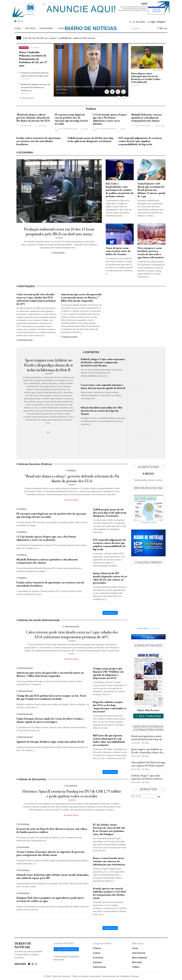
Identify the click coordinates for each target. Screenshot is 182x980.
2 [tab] (49, 432)
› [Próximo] (124, 98)
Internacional (139, 953)
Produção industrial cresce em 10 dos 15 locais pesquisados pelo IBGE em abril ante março (59, 231)
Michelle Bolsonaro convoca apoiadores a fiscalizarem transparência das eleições (147, 118)
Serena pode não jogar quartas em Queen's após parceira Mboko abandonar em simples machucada (145, 412)
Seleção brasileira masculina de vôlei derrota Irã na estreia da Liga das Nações (101, 411)
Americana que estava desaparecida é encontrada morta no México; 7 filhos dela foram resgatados (81, 297)
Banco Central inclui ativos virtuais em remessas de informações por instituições (109, 861)
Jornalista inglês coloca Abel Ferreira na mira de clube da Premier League (145, 388)
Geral (135, 948)
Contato (62, 28)
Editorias (30, 28)
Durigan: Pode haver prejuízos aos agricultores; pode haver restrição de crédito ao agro (50, 899)
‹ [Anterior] (119, 98)
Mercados (137, 962)
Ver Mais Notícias (110, 613)
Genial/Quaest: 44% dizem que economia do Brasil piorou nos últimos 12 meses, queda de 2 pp (151, 190)
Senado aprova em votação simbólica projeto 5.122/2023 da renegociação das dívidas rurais (109, 893)
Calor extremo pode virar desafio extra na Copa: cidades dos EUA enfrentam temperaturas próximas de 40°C (36, 299)
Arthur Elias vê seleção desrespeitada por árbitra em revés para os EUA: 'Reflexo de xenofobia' (145, 438)
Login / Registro (156, 22)
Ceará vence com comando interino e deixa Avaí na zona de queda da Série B (103, 386)
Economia (98, 958)
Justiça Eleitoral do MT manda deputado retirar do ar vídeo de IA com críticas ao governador (110, 578)
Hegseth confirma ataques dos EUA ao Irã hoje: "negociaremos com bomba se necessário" (110, 707)
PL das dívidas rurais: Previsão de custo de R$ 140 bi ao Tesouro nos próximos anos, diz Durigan (109, 829)
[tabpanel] (49, 392)
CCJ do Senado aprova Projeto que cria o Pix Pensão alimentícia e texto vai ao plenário (110, 119)
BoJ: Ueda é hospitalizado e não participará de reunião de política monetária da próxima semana (120, 190)
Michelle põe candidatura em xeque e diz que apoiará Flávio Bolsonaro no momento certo (36, 87)
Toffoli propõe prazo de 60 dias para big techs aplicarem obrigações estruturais (90, 139)
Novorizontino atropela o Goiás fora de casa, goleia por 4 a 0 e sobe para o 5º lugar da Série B (145, 364)
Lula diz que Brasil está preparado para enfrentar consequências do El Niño (64, 38)
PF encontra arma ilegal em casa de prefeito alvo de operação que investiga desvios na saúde (71, 119)
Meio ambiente (140, 958)
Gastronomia (99, 967)
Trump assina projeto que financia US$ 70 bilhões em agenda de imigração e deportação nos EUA (108, 673)
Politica (136, 967)
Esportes (97, 962)
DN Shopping (46, 28)
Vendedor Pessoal (129, 976)
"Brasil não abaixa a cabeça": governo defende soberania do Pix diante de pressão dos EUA (33, 118)
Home (18, 28)
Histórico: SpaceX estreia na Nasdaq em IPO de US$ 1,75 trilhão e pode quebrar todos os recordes (72, 794)
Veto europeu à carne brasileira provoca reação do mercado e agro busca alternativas (151, 253)
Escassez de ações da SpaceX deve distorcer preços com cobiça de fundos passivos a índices (52, 830)
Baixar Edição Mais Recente (66, 949)
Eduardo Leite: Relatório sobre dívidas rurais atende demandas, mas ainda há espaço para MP (53, 876)
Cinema (97, 948)
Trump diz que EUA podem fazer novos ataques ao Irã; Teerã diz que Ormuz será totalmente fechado (135, 299)
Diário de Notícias (91, 28)
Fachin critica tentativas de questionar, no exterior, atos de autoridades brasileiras (39, 141)
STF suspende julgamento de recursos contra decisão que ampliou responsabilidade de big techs (140, 141)
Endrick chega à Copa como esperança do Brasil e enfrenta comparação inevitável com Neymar (103, 362)
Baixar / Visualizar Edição (148, 716)
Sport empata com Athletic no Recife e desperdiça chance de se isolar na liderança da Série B (49, 365)
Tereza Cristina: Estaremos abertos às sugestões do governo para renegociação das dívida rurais (50, 853)
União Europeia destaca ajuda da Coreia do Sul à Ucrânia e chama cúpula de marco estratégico (133, 325)
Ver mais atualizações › (27, 98)
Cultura (97, 953)
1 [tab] (48, 432)
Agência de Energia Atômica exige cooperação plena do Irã (50, 742)
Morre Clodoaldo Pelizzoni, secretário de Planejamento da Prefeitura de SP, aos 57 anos (33, 59)
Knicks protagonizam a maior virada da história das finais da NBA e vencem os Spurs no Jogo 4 (148, 741)
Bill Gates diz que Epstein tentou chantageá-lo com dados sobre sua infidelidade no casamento (109, 740)
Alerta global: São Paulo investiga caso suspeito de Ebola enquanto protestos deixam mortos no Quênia (148, 767)
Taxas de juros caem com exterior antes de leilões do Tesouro (118, 251)
